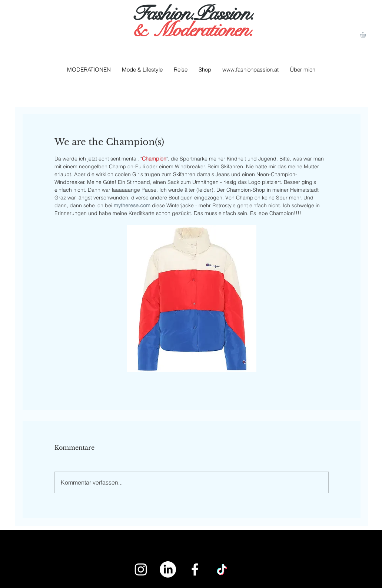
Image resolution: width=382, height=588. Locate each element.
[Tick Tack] (222, 569)
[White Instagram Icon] (141, 569)
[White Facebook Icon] (195, 569)
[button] (366, 35)
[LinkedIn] (168, 569)
